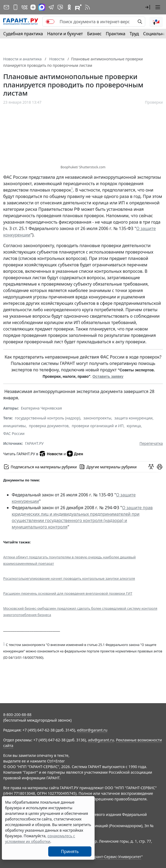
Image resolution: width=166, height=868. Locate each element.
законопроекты (97, 418)
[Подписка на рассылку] (6, 7)
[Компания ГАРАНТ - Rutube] (78, 7)
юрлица (134, 426)
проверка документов (49, 426)
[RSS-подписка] (87, 7)
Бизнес (94, 34)
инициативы (15, 426)
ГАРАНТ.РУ (34, 443)
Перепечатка (151, 443)
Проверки (154, 102)
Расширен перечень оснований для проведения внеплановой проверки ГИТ (68, 593)
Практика (116, 34)
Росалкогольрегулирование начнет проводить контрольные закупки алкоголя (69, 578)
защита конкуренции (133, 418)
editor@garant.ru (92, 730)
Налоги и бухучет (65, 34)
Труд (134, 34)
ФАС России (14, 433)
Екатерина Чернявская (41, 408)
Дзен (75, 454)
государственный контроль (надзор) (48, 418)
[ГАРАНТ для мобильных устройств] (15, 7)
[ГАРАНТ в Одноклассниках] (69, 7)
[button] (148, 7)
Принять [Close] (70, 851)
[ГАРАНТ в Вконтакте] (25, 7)
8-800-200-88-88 (17, 715)
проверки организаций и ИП (98, 426)
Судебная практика (23, 34)
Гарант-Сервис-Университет (116, 857)
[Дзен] (33, 7)
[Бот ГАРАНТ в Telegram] (60, 7)
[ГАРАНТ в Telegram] (51, 7)
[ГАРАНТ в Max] (42, 7)
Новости (51, 454)
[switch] (50, 22)
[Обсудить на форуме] (151, 467)
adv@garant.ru (101, 740)
